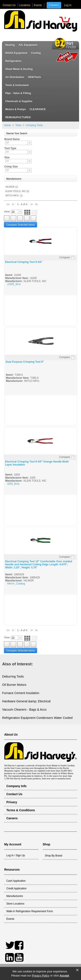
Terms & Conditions (21, 810)
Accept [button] (64, 976)
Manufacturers (15, 896)
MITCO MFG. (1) (14, 195)
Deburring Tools (13, 676)
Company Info (16, 786)
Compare (64, 257)
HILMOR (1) (12, 187)
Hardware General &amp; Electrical (26, 701)
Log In (68, 5)
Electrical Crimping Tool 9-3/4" (24, 262)
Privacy (12, 802)
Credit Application (16, 888)
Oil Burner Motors (14, 685)
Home (7, 125)
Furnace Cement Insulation (21, 693)
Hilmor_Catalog (16, 584)
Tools (18, 125)
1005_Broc (13, 484)
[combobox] (18, 143)
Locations (25, 5)
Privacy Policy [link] (40, 976)
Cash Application (16, 881)
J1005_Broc (14, 284)
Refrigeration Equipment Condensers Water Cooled (37, 718)
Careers (54, 5)
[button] (65, 21)
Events (38, 5)
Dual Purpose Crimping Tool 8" (25, 362)
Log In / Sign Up (16, 855)
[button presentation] (29, 143)
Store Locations (15, 904)
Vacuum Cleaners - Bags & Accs (24, 710)
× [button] (77, 970)
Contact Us (9, 5)
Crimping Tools (34, 125)
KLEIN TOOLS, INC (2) (17, 191)
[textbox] (16, 143)
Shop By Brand (54, 856)
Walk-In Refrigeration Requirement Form (30, 911)
